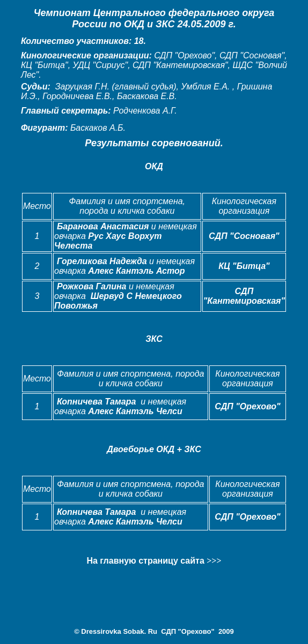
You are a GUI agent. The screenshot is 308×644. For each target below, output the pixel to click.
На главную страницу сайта (146, 561)
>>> (214, 561)
